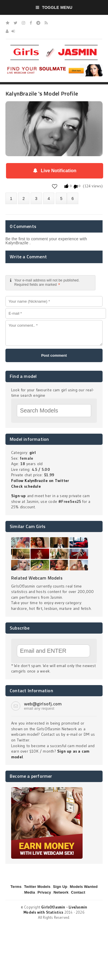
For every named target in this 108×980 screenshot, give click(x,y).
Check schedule (26, 486)
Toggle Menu (54, 7)
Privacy (44, 892)
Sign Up (60, 887)
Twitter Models (37, 887)
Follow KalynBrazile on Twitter (40, 481)
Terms (16, 887)
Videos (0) (36, 198)
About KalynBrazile (11, 198)
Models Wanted (84, 887)
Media (30, 892)
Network (61, 892)
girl (33, 453)
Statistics (49, 198)
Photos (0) (24, 198)
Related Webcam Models (37, 578)
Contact (78, 892)
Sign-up (18, 496)
